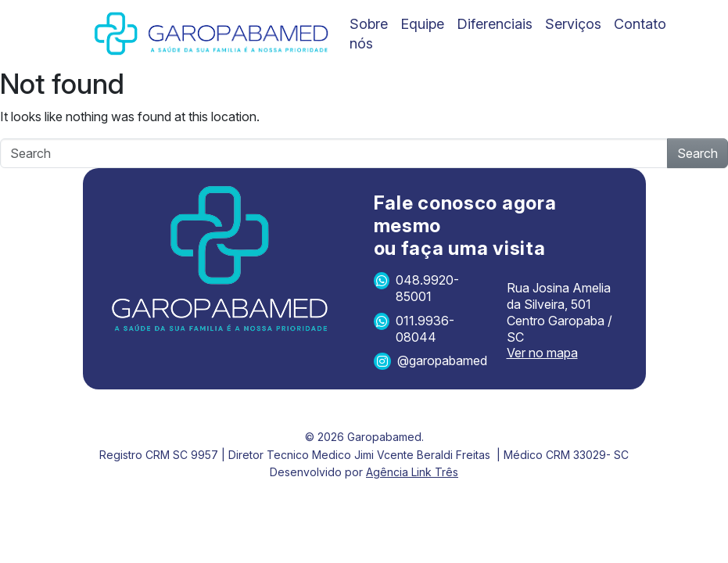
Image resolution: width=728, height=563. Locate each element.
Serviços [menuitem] (573, 24)
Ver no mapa (542, 353)
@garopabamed (430, 361)
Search (698, 153)
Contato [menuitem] (640, 24)
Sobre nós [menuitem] (369, 34)
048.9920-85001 (416, 288)
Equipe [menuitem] (422, 24)
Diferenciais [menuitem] (495, 24)
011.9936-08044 (414, 329)
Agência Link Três (412, 472)
